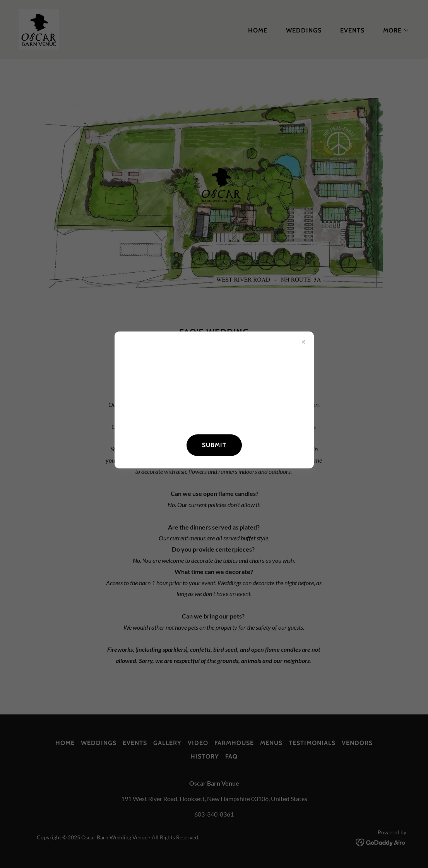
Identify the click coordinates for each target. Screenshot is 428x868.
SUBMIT (214, 445)
